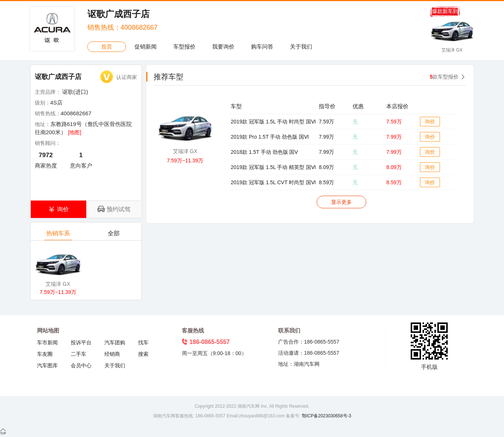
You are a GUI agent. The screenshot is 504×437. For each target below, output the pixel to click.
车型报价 (184, 47)
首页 (107, 47)
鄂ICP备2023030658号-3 (326, 416)
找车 (143, 342)
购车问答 (262, 47)
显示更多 (341, 202)
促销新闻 (146, 47)
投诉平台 (81, 342)
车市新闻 (47, 342)
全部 (114, 235)
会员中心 (81, 365)
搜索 (143, 354)
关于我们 (301, 47)
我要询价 (223, 47)
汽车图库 (47, 365)
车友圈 (45, 354)
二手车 (79, 354)
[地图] (75, 132)
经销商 (112, 354)
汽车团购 (115, 342)
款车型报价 (444, 77)
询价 (430, 122)
